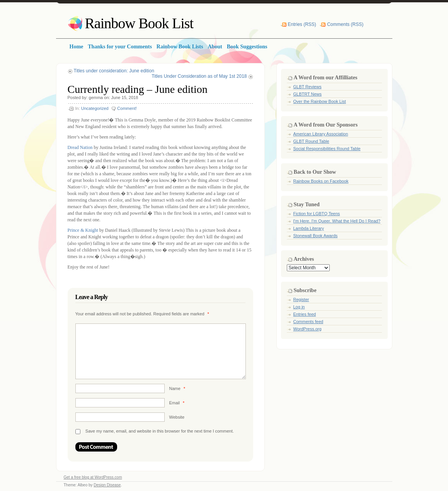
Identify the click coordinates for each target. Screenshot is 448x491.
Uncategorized (95, 108)
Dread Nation (80, 147)
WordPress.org (307, 329)
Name (177, 388)
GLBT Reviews (307, 87)
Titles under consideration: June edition (114, 71)
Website (177, 417)
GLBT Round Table (311, 141)
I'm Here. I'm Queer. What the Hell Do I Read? (337, 221)
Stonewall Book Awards (316, 236)
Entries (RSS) (302, 24)
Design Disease (107, 485)
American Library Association (321, 134)
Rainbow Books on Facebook (321, 181)
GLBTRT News (308, 94)
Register (301, 299)
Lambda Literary (309, 228)
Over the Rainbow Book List (320, 101)
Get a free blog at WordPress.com (93, 477)
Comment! (127, 108)
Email (177, 403)
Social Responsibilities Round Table (327, 149)
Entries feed (305, 314)
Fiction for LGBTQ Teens (317, 214)
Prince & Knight (83, 230)
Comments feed (308, 322)
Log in (299, 307)
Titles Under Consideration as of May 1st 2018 (199, 76)
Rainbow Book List (139, 23)
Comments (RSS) (345, 24)
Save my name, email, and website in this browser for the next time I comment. (160, 431)
